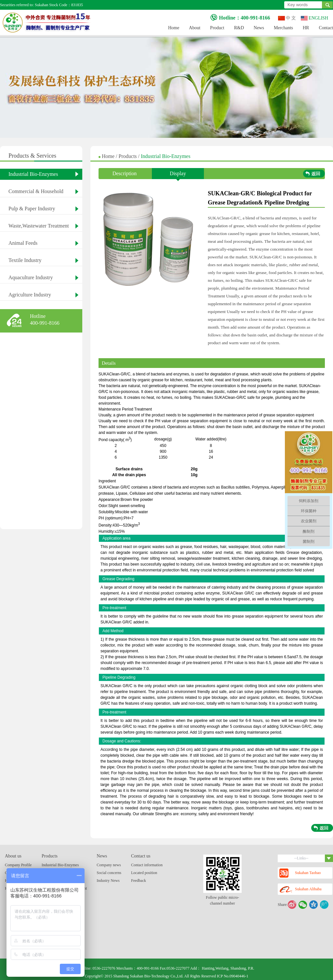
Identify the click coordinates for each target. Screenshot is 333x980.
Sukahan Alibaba (300, 889)
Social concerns (109, 873)
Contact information (147, 865)
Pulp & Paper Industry (32, 209)
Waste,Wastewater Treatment (39, 226)
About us (13, 856)
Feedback (139, 881)
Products (128, 156)
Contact (326, 28)
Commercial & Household (36, 191)
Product (217, 28)
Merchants (283, 28)
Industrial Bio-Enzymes (33, 174)
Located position (144, 873)
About (195, 28)
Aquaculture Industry (31, 277)
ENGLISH (314, 18)
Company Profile (18, 865)
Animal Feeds (23, 243)
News (259, 28)
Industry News (108, 881)
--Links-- (314, 858)
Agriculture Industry (30, 295)
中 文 (287, 18)
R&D (239, 28)
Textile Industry (25, 260)
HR (306, 28)
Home (174, 28)
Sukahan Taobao (300, 873)
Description (125, 173)
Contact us (141, 856)
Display (178, 175)
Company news (109, 865)
